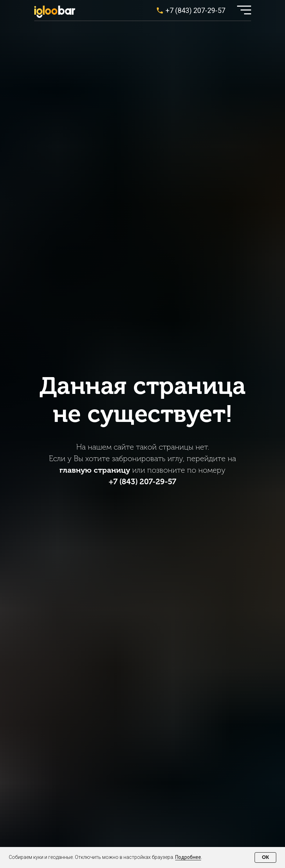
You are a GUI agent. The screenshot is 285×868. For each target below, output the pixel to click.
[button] (244, 10)
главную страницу (95, 470)
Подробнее (188, 857)
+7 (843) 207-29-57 (195, 11)
